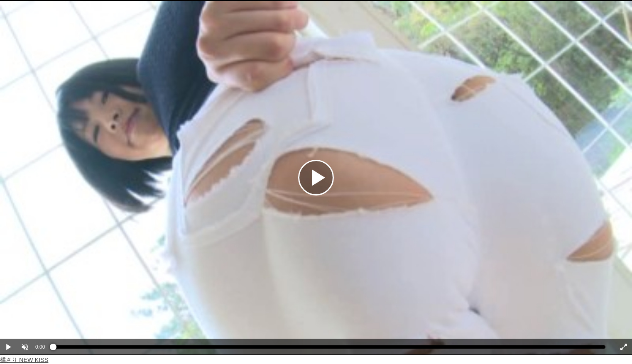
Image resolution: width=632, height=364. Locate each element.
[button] (25, 347)
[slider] (329, 349)
